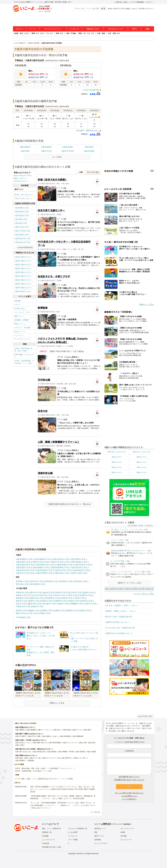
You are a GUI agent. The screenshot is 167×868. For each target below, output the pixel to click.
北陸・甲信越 (71, 33)
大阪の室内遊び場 (39, 752)
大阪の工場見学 (21, 736)
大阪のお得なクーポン (23, 743)
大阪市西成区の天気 (44, 570)
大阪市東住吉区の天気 (25, 570)
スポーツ (18, 305)
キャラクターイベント (22, 339)
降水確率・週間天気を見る (88, 131)
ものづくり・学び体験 (22, 328)
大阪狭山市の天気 (23, 606)
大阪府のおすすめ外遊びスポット (119, 633)
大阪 (84, 33)
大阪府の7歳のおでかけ (23, 284)
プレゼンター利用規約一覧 (77, 829)
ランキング (74, 29)
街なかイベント (20, 331)
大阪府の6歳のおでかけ (23, 280)
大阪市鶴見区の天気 (81, 570)
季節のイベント (20, 324)
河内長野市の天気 (52, 598)
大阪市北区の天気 (62, 573)
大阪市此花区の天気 (22, 216)
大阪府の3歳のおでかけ (23, 268)
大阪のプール (77, 730)
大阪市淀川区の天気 (63, 570)
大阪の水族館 (91, 752)
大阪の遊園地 (20, 730)
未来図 (123, 832)
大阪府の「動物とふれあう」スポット (121, 611)
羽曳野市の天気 (60, 601)
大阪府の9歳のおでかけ (23, 291)
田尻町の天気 (85, 611)
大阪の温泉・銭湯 (21, 758)
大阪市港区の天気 (21, 223)
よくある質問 (73, 832)
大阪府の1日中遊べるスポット (118, 622)
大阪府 (127, 589)
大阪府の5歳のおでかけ (23, 276)
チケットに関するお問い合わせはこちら (129, 793)
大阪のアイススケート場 (51, 758)
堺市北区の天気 (22, 584)
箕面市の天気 (34, 601)
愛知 (62, 33)
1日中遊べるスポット (146, 9)
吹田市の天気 (61, 593)
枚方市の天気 (47, 595)
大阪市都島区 (25, 147)
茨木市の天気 (59, 595)
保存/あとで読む (121, 2)
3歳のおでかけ (142, 457)
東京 (37, 33)
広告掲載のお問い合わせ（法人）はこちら (129, 780)
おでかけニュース (116, 29)
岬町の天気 (20, 613)
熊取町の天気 (72, 611)
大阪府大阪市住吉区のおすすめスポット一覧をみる (69, 504)
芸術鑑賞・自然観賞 (22, 320)
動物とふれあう (132, 9)
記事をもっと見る (57, 703)
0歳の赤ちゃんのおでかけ (117, 452)
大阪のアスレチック (70, 743)
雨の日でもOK (119, 9)
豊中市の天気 (36, 593)
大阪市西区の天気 (21, 219)
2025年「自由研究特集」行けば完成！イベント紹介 (24, 362)
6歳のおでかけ (117, 467)
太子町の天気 (32, 613)
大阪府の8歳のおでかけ (23, 288)
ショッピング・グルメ (22, 312)
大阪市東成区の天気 (64, 565)
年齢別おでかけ (93, 29)
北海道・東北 (18, 33)
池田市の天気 (49, 593)
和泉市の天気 (21, 601)
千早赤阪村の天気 (23, 617)
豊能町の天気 (34, 611)
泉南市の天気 (63, 604)
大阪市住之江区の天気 (25, 573)
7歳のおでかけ (142, 467)
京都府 (120, 589)
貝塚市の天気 (21, 595)
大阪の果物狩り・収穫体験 (25, 761)
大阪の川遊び (20, 745)
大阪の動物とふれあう (50, 736)
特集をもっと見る (147, 304)
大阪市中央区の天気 (79, 573)
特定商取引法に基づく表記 (52, 847)
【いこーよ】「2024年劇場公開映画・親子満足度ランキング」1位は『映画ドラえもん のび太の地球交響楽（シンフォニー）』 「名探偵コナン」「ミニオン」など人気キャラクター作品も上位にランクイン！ (63, 805)
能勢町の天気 (47, 611)
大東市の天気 (80, 598)
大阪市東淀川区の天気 (22, 242)
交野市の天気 (90, 604)
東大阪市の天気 (50, 604)
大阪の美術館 (80, 752)
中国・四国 (101, 33)
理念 (96, 832)
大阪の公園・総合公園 (86, 743)
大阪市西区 (89, 147)
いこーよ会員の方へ (129, 799)
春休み (110, 9)
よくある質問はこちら (129, 796)
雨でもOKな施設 (93, 172)
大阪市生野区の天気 (83, 565)
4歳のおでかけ (117, 462)
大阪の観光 (87, 730)
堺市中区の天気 (37, 581)
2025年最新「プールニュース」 (24, 356)
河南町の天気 (45, 613)
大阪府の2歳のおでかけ (23, 265)
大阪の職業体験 (78, 736)
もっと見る (94, 812)
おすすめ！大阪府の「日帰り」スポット (122, 605)
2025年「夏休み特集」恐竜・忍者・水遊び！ (23, 350)
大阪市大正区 (46, 151)
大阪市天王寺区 (68, 151)
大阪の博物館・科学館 (66, 752)
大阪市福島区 (46, 147)
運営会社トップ (100, 829)
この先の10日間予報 (90, 90)
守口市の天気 (34, 595)
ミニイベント (19, 335)
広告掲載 (45, 836)
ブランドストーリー (127, 829)
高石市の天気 (21, 604)
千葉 (47, 33)
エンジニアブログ (101, 843)
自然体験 (18, 301)
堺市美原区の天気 (38, 584)
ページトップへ (145, 716)
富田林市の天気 (22, 598)
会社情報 (123, 836)
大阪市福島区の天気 (22, 212)
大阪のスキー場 (35, 758)
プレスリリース (126, 840)
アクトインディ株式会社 (122, 824)
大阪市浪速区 (89, 151)
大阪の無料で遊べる (40, 743)
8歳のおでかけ (117, 472)
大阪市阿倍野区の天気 (60, 568)
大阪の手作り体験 (34, 736)
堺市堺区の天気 (22, 581)
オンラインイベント (53, 29)
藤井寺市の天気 (35, 604)
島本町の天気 (21, 611)
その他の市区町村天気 (25, 248)
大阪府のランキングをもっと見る (129, 583)
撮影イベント (19, 316)
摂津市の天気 (87, 601)
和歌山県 (150, 589)
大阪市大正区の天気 (22, 227)
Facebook (46, 843)
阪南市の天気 (38, 606)
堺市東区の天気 (51, 581)
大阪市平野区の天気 (44, 573)
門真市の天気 (74, 601)
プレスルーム (73, 836)
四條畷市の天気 (77, 604)
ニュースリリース (48, 840)
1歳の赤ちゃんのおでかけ (142, 452)
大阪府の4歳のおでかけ (23, 272)
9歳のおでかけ (142, 472)
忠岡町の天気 (59, 611)
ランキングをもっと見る (144, 594)
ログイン (150, 2)
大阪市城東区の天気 (41, 568)
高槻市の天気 (89, 593)
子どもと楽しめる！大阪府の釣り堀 (120, 628)
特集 (148, 29)
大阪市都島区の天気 (22, 208)
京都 (88, 33)
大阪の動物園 (31, 730)
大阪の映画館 (52, 752)
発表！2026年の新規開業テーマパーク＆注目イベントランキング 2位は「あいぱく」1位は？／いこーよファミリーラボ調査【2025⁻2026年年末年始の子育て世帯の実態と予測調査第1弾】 (63, 789)
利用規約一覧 (47, 832)
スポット (19, 29)
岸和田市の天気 (22, 593)
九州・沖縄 (112, 33)
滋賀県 (113, 589)
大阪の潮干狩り (67, 758)
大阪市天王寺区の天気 (22, 231)
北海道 (26, 33)
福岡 (118, 33)
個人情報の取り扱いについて (129, 777)
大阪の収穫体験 (65, 736)
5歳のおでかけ (142, 462)
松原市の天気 (67, 598)
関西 (80, 33)
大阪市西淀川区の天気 (22, 239)
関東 (33, 33)
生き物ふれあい (20, 308)
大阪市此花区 (68, 147)
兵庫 (92, 33)
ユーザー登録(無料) (137, 2)
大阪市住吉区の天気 (79, 568)
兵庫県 (135, 589)
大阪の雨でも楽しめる (23, 752)
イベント (33, 29)
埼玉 (51, 33)
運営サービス (99, 836)
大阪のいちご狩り (80, 758)
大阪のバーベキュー (44, 730)
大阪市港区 (25, 151)
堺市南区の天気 (81, 581)
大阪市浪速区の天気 (22, 235)
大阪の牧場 (67, 730)
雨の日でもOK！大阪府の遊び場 (118, 617)
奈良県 (142, 589)
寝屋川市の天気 (37, 598)
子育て (134, 29)
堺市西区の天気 (66, 581)
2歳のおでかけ (117, 457)
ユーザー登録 (20, 779)
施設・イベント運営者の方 (52, 829)
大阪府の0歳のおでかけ (23, 257)
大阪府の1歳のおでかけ (23, 261)
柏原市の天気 (47, 601)
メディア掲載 (73, 840)
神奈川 (42, 33)
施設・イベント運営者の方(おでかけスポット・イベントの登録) (50, 779)
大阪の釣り (57, 730)
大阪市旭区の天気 (23, 568)
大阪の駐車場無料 (55, 743)
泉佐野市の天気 (86, 595)
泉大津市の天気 (75, 593)
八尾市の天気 (72, 595)
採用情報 (98, 840)
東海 (57, 33)
